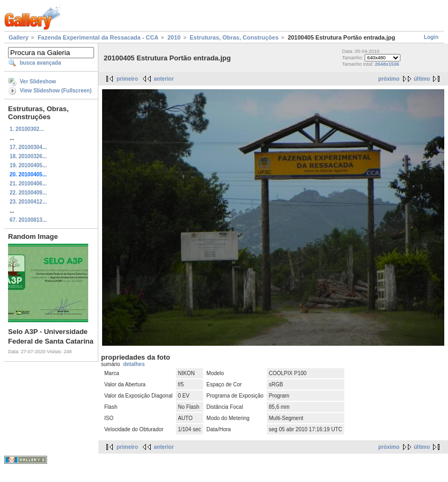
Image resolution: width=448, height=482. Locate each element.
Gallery (18, 37)
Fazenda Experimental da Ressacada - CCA (98, 37)
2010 (174, 37)
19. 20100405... (28, 165)
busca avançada (40, 63)
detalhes (134, 364)
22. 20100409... (28, 193)
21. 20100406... (28, 184)
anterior (164, 79)
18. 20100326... (28, 156)
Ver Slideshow (38, 81)
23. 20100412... (28, 202)
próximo (389, 79)
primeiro (127, 79)
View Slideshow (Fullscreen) (56, 91)
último (422, 79)
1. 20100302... (27, 129)
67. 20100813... (28, 220)
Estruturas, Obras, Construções (234, 37)
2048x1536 (387, 64)
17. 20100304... (28, 147)
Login (431, 37)
